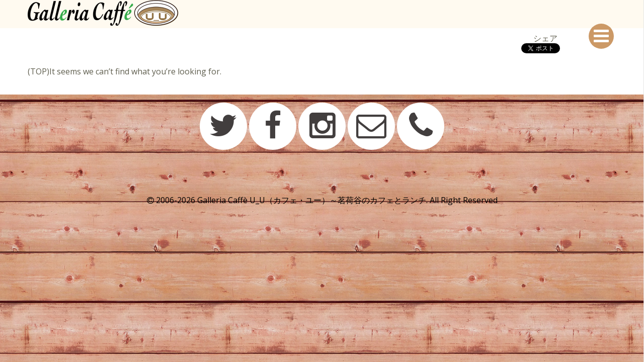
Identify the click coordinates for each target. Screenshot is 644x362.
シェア (545, 38)
